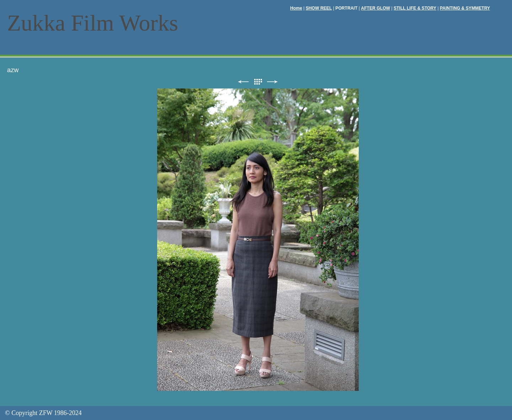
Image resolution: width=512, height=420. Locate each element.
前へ (243, 82)
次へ (272, 82)
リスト (258, 82)
